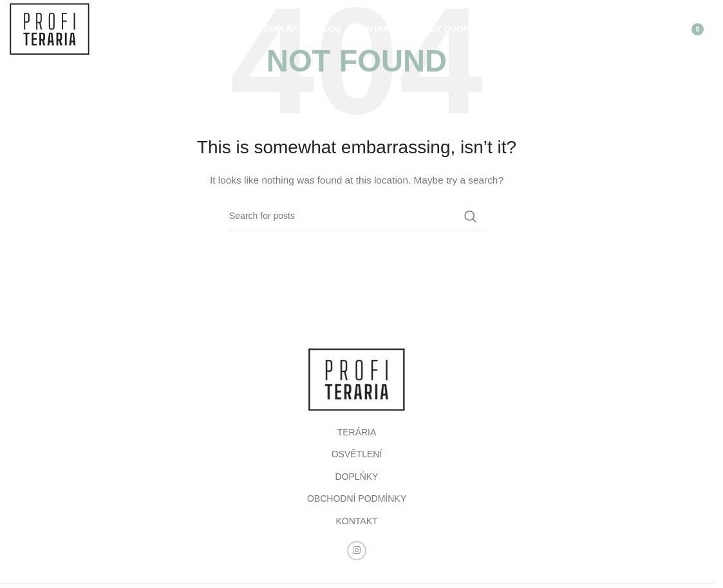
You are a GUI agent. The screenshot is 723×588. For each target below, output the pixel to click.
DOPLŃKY (357, 477)
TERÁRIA (357, 432)
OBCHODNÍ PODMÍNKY (357, 498)
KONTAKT (356, 521)
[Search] (629, 29)
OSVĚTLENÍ (357, 454)
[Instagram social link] (357, 551)
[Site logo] (50, 28)
